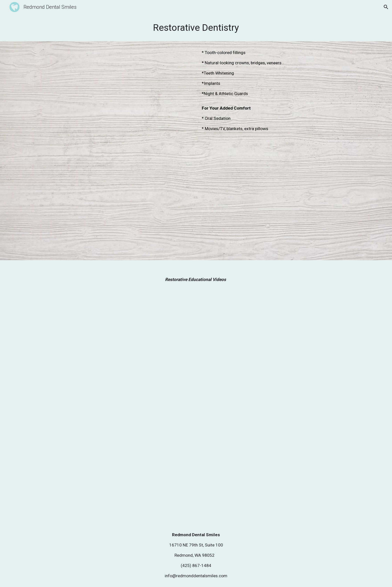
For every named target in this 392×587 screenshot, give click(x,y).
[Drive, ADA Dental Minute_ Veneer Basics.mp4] (122, 466)
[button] (386, 7)
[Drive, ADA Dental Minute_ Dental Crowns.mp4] (122, 202)
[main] (196, 28)
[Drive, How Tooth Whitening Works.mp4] (270, 466)
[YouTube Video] (122, 95)
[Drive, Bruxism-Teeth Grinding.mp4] (122, 349)
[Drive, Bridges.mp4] (270, 349)
